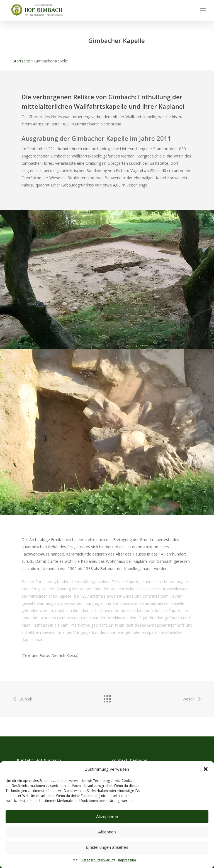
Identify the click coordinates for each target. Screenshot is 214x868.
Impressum (127, 860)
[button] (206, 769)
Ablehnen (107, 832)
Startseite (21, 61)
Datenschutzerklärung (98, 860)
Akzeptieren (107, 817)
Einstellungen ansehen (107, 847)
